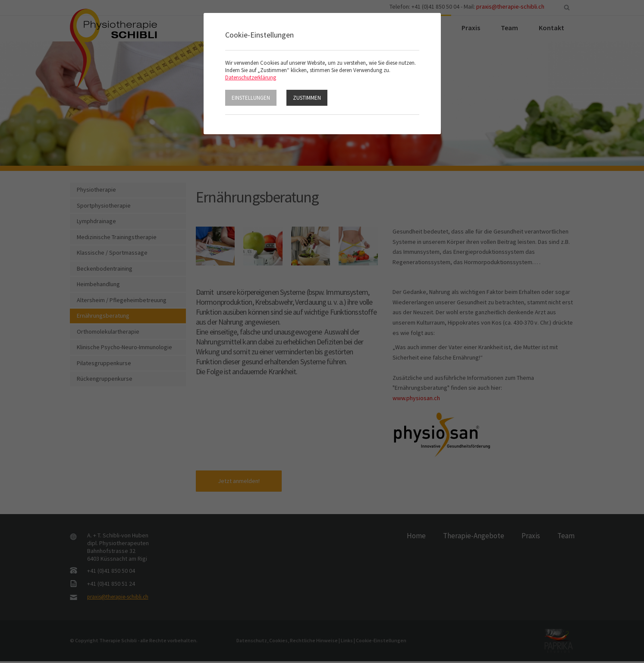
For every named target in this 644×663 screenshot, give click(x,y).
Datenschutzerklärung (251, 77)
